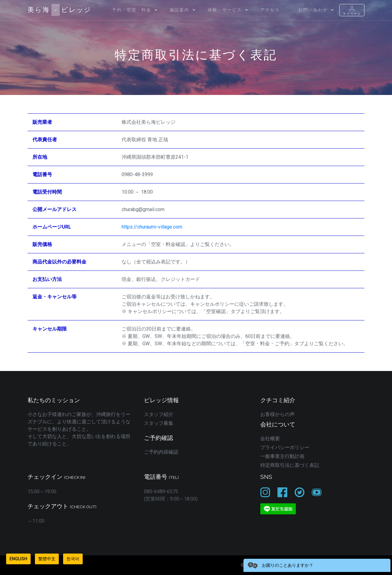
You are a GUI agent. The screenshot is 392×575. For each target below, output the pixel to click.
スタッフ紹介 (159, 414)
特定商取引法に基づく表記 (290, 465)
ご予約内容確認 (161, 452)
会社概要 (270, 439)
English (18, 559)
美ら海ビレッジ (60, 10)
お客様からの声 (277, 414)
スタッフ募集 (159, 423)
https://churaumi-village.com (152, 227)
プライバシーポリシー (285, 447)
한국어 (73, 559)
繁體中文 (47, 559)
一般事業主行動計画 (282, 456)
